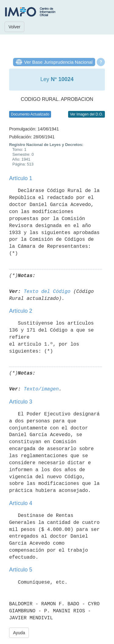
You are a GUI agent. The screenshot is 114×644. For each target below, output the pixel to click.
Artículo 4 (21, 503)
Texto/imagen (41, 389)
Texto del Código (47, 292)
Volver (14, 27)
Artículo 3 (21, 402)
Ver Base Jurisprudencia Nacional (58, 62)
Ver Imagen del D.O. (86, 114)
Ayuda (19, 633)
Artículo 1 (21, 178)
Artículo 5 (21, 570)
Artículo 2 (21, 311)
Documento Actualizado (30, 114)
